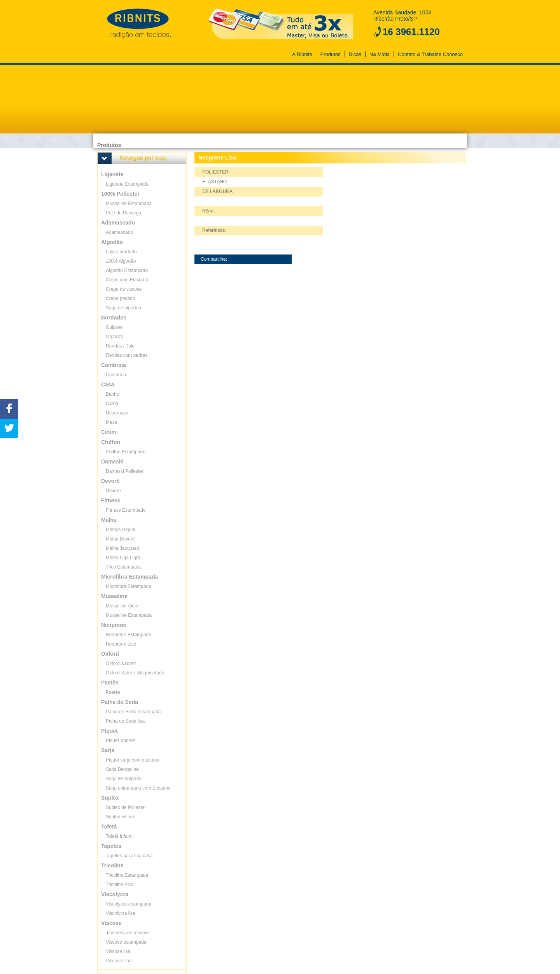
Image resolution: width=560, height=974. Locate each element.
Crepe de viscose (124, 289)
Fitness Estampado (126, 510)
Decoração (117, 413)
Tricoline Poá (119, 884)
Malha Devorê (120, 539)
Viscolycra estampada (129, 904)
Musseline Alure (122, 606)
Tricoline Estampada (127, 875)
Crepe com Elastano (127, 280)
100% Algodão (121, 261)
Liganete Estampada (127, 184)
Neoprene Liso (121, 644)
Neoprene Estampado (129, 635)
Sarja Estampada (124, 779)
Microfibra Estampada (129, 586)
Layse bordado (121, 252)
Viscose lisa (118, 951)
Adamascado (119, 232)
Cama (112, 404)
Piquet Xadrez (120, 741)
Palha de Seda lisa (125, 721)
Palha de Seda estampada (133, 712)
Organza (115, 337)
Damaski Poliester (125, 471)
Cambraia (116, 375)
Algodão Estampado (127, 270)
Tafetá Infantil (120, 836)
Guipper (114, 327)
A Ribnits (302, 54)
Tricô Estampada (123, 567)
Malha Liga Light (123, 558)
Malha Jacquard (122, 548)
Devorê (113, 491)
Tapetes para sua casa (129, 856)
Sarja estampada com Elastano (138, 788)
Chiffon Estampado (126, 452)
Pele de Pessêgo (123, 213)
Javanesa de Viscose (128, 933)
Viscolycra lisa (121, 913)
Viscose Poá (119, 961)
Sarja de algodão (123, 308)
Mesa (111, 422)
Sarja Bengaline (122, 769)
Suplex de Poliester (126, 807)
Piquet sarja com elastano (133, 760)
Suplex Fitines (120, 817)
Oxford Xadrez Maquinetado (135, 673)
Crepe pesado (120, 298)
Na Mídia (380, 54)
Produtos (330, 54)
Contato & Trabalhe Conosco (430, 54)
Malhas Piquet (121, 530)
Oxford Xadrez (121, 663)
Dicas (355, 54)
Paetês (113, 692)
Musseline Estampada (129, 204)
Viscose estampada (126, 942)
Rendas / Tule (120, 346)
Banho (113, 394)
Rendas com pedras (127, 355)
